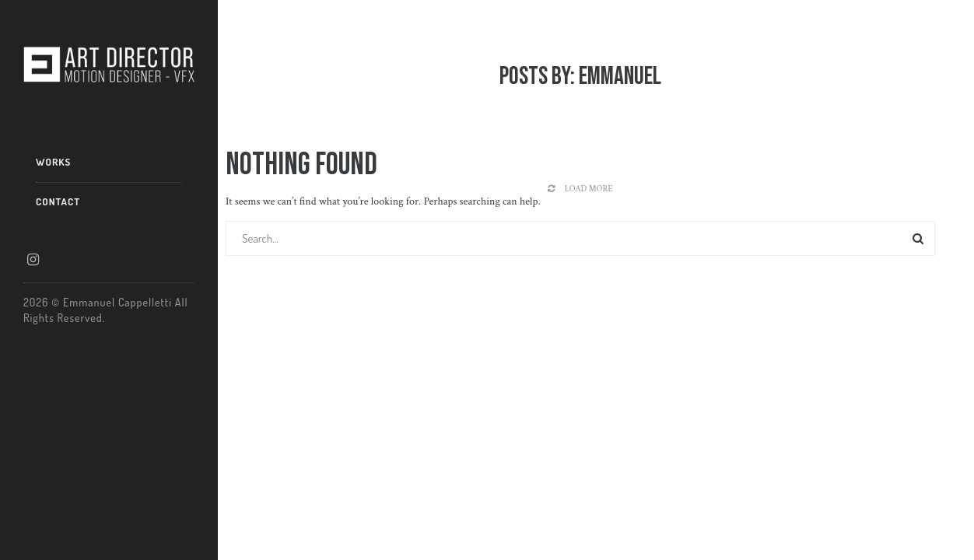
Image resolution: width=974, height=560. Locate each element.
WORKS (53, 162)
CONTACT (58, 201)
